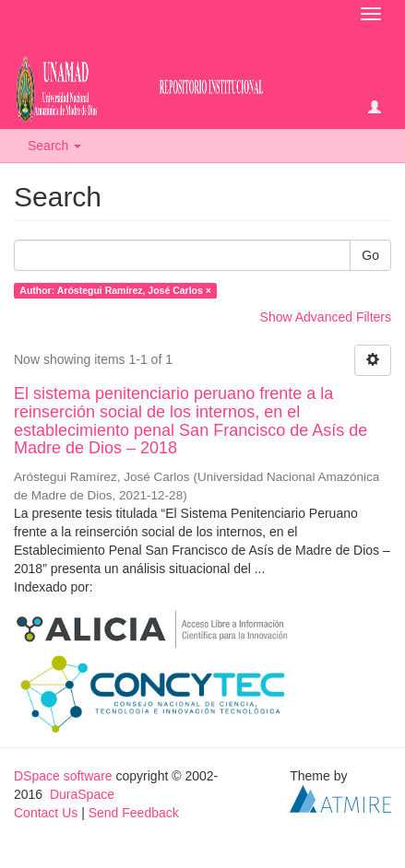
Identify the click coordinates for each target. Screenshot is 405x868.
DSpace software (63, 776)
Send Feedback (134, 813)
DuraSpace (82, 794)
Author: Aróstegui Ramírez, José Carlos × (115, 290)
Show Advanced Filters (326, 317)
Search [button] (54, 146)
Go (370, 255)
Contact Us (46, 813)
